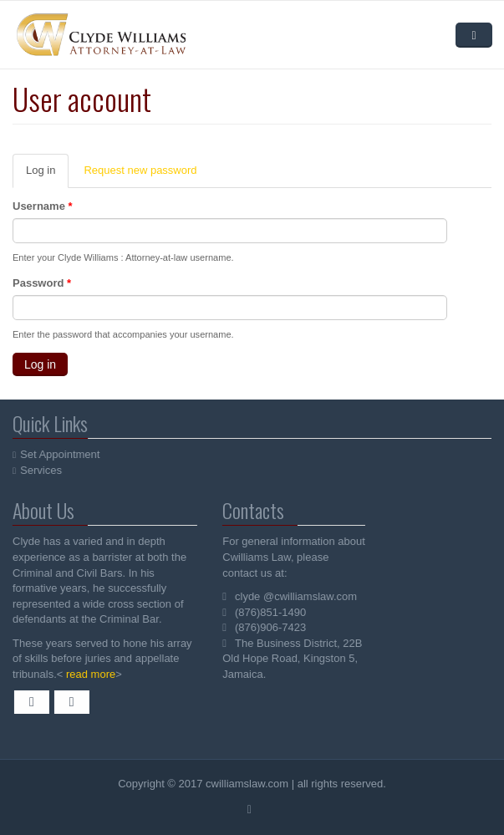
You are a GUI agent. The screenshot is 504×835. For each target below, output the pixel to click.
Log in (47, 176)
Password (42, 283)
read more (89, 674)
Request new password (140, 170)
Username (43, 206)
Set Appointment (61, 454)
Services (42, 470)
